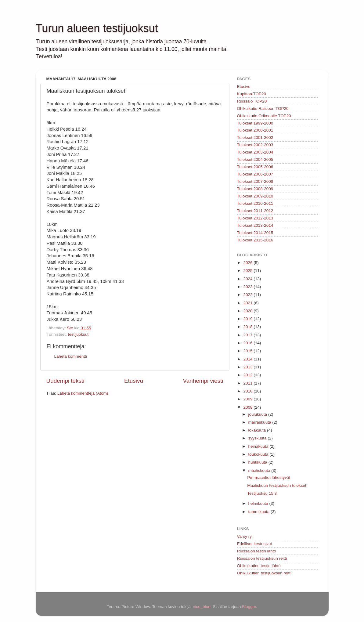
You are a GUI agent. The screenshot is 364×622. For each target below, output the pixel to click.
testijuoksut (78, 334)
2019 (248, 319)
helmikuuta (259, 503)
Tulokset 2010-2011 (255, 203)
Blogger (249, 607)
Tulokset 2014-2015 (255, 233)
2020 (248, 311)
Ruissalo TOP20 (252, 101)
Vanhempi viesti (203, 381)
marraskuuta (260, 422)
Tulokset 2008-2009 (255, 189)
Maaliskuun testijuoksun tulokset (277, 485)
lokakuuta (258, 430)
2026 (248, 263)
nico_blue (202, 607)
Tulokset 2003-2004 (255, 152)
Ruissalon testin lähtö (257, 551)
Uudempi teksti (65, 381)
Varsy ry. (245, 536)
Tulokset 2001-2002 (255, 137)
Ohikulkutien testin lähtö (259, 566)
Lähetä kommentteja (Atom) (83, 393)
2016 (248, 343)
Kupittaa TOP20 (252, 94)
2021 (248, 303)
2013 (248, 367)
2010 (248, 391)
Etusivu (134, 381)
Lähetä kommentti (71, 356)
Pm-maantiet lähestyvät (269, 477)
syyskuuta (258, 438)
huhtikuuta (258, 462)
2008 (248, 407)
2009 (248, 399)
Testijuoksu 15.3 (262, 493)
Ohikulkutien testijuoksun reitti (264, 573)
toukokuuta (259, 454)
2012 (248, 375)
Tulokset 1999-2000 (255, 123)
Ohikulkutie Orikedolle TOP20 (264, 116)
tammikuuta (260, 512)
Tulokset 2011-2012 (255, 211)
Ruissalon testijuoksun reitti (262, 558)
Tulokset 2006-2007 (255, 174)
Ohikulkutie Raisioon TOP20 (263, 108)
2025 (248, 271)
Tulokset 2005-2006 (255, 167)
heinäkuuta (259, 446)
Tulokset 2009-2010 (255, 196)
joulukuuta (258, 414)
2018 (248, 327)
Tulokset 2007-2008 (255, 181)
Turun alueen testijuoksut (97, 28)
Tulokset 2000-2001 (255, 130)
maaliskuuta (260, 470)
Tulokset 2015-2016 (255, 240)
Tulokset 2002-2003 (255, 145)
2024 (248, 279)
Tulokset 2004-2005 (255, 159)
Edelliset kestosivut (255, 544)
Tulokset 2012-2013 (255, 218)
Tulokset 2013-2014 (255, 225)
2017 (248, 335)
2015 (248, 351)
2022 (248, 295)
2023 (248, 287)
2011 (248, 383)
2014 (248, 359)
